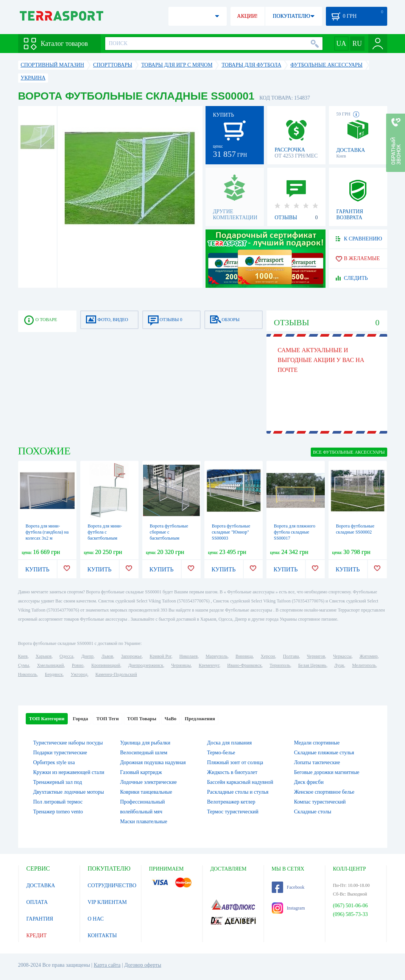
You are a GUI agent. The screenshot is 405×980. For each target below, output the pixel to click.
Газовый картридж (141, 772)
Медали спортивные (317, 743)
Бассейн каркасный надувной (240, 782)
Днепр (87, 656)
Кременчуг (209, 665)
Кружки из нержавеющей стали (69, 772)
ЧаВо (171, 719)
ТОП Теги (107, 719)
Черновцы (181, 665)
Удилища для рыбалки (145, 743)
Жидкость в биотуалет (232, 772)
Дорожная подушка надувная (153, 762)
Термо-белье (221, 753)
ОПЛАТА (37, 902)
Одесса (66, 656)
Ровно (78, 665)
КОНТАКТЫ (102, 936)
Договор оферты (143, 965)
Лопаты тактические (317, 762)
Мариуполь (217, 656)
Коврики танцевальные (146, 792)
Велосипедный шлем (144, 753)
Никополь (28, 674)
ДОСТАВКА (41, 886)
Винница (244, 656)
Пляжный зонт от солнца (235, 762)
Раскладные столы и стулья (238, 792)
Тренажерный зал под (58, 782)
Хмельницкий (51, 665)
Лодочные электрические (148, 782)
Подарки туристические (60, 753)
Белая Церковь (312, 665)
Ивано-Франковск (244, 665)
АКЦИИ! (247, 16)
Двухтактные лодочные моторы (69, 792)
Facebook (288, 887)
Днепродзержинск (146, 665)
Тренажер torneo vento (58, 812)
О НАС (96, 919)
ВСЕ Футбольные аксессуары (349, 452)
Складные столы (313, 812)
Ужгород (79, 674)
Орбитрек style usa (54, 762)
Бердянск (54, 674)
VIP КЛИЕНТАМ (107, 902)
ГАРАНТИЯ (40, 919)
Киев (23, 656)
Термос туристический (233, 812)
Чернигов (316, 656)
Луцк (339, 665)
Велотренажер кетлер (231, 802)
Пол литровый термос (58, 802)
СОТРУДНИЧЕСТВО (112, 886)
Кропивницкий (106, 665)
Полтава (291, 656)
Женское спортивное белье (324, 792)
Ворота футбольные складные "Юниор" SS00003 (231, 532)
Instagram (288, 908)
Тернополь (280, 665)
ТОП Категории (47, 719)
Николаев (188, 656)
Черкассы (342, 656)
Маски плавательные (143, 822)
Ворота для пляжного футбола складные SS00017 (295, 532)
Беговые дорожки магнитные (327, 772)
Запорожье (131, 656)
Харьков (44, 656)
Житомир (369, 656)
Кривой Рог (160, 656)
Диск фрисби (309, 782)
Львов (107, 656)
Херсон (268, 656)
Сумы (24, 665)
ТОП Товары (142, 719)
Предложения (200, 719)
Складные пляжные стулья (324, 753)
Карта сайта (107, 965)
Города (80, 719)
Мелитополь (364, 665)
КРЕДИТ (37, 936)
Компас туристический (320, 802)
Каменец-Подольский (116, 674)
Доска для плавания (229, 743)
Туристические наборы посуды (68, 743)
